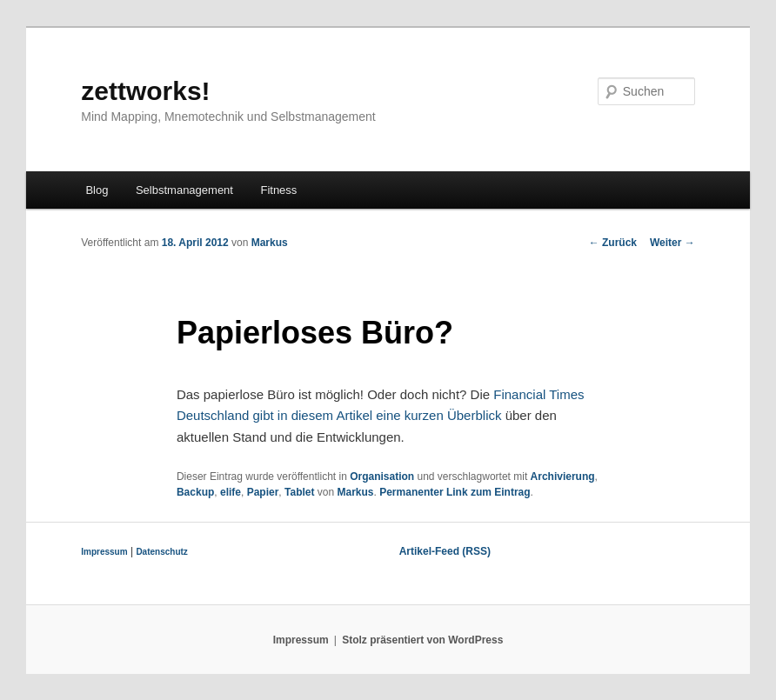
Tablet (299, 492)
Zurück (613, 243)
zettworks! (145, 91)
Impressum (104, 552)
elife (231, 492)
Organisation (382, 477)
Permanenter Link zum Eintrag (455, 492)
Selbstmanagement (184, 190)
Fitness (278, 190)
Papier (263, 492)
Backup (195, 492)
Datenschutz (161, 552)
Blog (97, 190)
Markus (270, 243)
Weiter (672, 243)
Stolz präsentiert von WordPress (422, 640)
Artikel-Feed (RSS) (445, 551)
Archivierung (563, 477)
